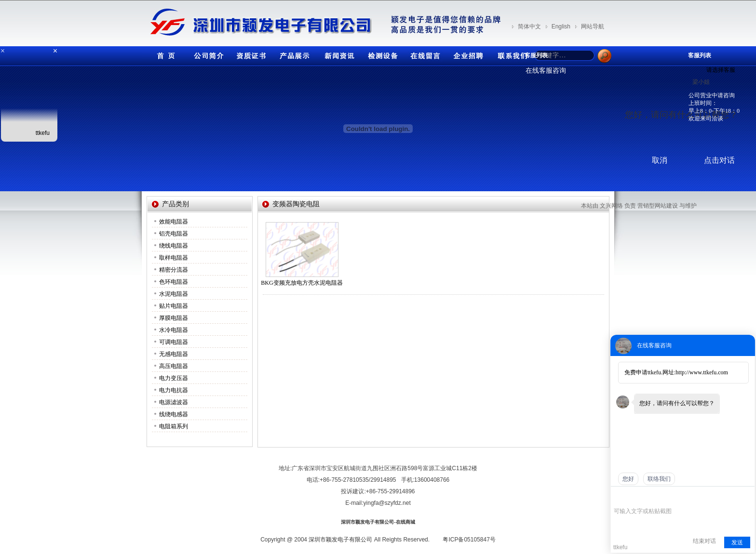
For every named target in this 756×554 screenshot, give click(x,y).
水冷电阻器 (174, 330)
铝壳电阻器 (174, 234)
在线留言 (424, 54)
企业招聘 (467, 54)
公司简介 (207, 54)
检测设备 (380, 54)
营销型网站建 (655, 206)
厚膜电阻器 (174, 318)
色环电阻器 (174, 282)
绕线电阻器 (174, 246)
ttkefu (43, 133)
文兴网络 (611, 206)
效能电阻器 (174, 222)
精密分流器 (174, 270)
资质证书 (250, 54)
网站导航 (593, 26)
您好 (628, 479)
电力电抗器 (174, 390)
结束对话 (704, 541)
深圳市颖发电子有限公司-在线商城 (378, 522)
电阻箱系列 (174, 426)
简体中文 (529, 26)
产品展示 (294, 54)
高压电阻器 (174, 366)
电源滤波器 (174, 402)
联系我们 (511, 54)
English (561, 26)
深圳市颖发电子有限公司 (340, 540)
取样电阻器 (174, 258)
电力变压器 (174, 378)
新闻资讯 (337, 54)
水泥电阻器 (174, 294)
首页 (163, 54)
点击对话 (719, 160)
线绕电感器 (174, 414)
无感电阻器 (174, 354)
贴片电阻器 (174, 306)
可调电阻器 (174, 342)
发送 (737, 542)
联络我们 (659, 479)
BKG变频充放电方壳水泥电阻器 (302, 283)
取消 (660, 160)
